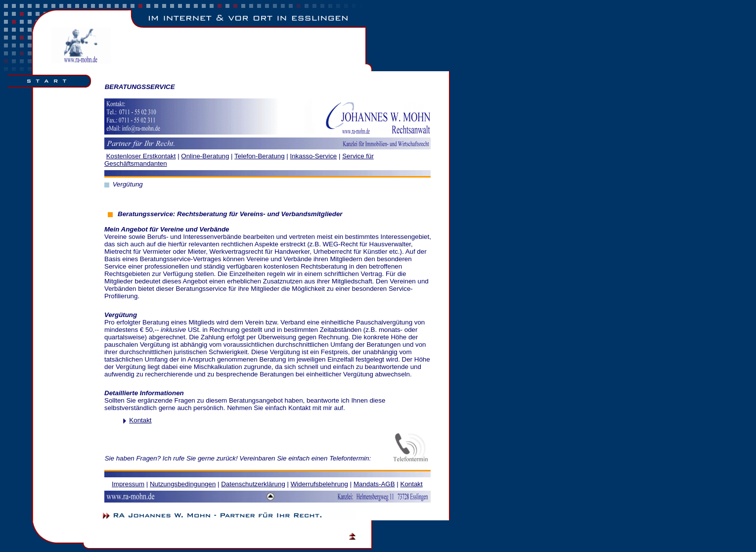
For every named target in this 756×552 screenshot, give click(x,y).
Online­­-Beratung (205, 156)
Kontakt (140, 420)
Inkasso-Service (313, 156)
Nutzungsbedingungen (183, 484)
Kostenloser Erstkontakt (141, 156)
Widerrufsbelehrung (319, 484)
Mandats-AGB (374, 484)
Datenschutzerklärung (253, 484)
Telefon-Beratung (260, 156)
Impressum (128, 484)
